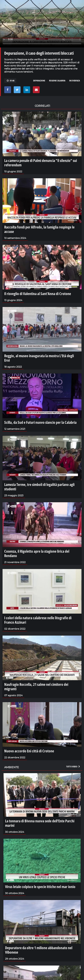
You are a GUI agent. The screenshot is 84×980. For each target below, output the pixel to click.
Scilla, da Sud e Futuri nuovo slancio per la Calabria (40, 422)
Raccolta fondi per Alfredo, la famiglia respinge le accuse (39, 229)
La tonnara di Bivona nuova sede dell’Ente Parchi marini (40, 823)
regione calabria (57, 81)
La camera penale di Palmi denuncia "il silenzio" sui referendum (41, 163)
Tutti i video (73, 766)
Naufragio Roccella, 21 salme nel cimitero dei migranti (36, 686)
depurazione (39, 81)
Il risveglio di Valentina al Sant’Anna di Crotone (38, 294)
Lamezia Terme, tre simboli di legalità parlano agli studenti (39, 487)
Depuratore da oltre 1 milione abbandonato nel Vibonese (39, 950)
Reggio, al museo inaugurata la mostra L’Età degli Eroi (39, 358)
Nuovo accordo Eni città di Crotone (29, 751)
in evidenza (75, 81)
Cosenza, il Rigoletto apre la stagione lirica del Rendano (37, 553)
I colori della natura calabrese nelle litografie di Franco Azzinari (38, 620)
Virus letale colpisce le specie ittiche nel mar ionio (40, 887)
